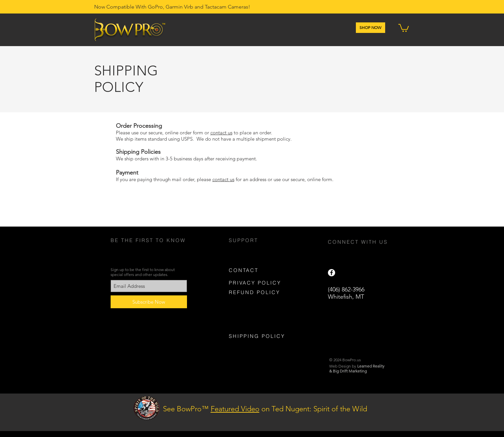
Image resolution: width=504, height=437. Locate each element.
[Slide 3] (261, 415)
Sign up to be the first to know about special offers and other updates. (143, 272)
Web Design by (357, 366)
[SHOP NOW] (371, 28)
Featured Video (235, 409)
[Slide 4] (243, 415)
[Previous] (37, 412)
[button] (404, 27)
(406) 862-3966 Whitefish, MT (346, 293)
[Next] (467, 412)
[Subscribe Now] (149, 302)
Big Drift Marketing (350, 371)
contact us (221, 133)
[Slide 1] (249, 415)
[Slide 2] (255, 415)
